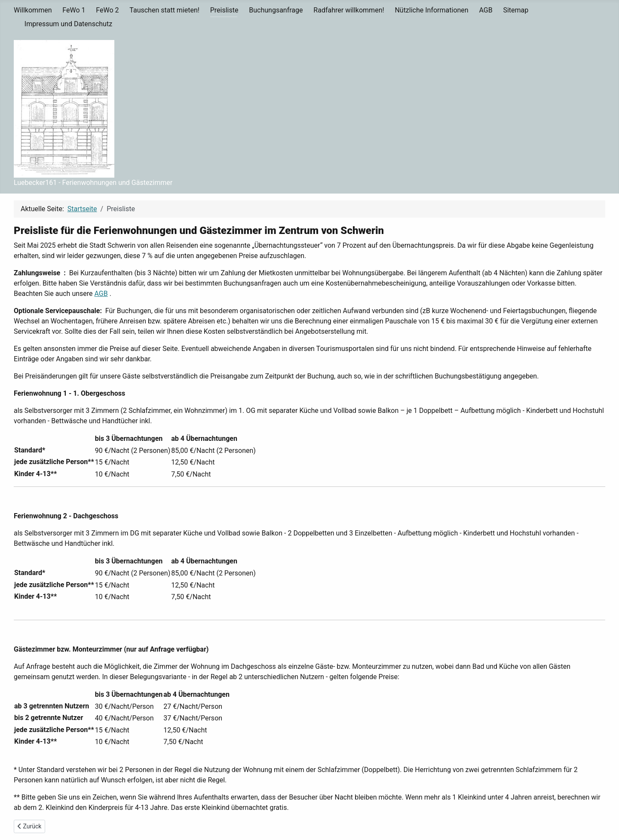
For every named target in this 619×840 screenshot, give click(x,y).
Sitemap (516, 10)
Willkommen (33, 10)
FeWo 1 (74, 10)
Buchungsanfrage (276, 10)
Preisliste (224, 10)
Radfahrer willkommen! (349, 10)
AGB (486, 10)
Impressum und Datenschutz (68, 24)
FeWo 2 (107, 10)
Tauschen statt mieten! (164, 10)
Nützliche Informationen (431, 10)
